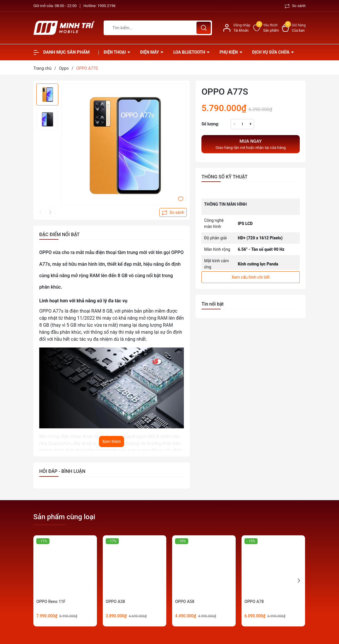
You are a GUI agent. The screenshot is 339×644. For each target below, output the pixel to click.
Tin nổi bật (213, 304)
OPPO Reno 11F (51, 602)
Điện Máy (150, 52)
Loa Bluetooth (190, 52)
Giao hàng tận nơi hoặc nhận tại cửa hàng (251, 144)
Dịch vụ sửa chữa (271, 52)
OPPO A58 (185, 602)
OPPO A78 (254, 602)
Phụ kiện (229, 52)
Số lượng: (210, 124)
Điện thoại (115, 52)
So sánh (295, 6)
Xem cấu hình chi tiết (251, 277)
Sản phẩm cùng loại (64, 517)
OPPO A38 (115, 602)
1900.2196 (107, 6)
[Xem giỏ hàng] (294, 28)
